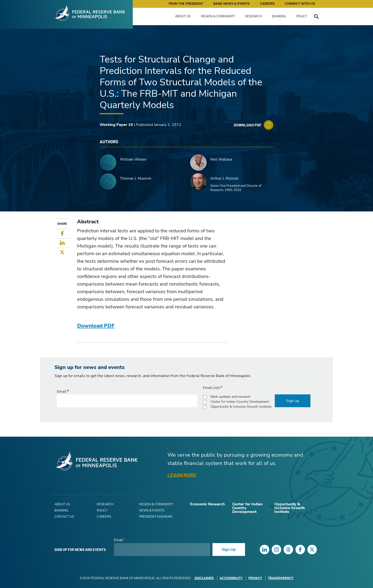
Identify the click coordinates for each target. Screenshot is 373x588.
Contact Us (64, 517)
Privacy (256, 578)
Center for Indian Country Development (240, 402)
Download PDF (96, 326)
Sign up (293, 401)
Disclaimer (204, 578)
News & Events (152, 511)
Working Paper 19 (116, 125)
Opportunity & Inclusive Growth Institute (241, 407)
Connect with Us (300, 4)
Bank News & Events (231, 4)
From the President (186, 4)
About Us (183, 16)
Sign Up (229, 550)
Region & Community (218, 16)
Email (62, 392)
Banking (279, 16)
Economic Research (208, 504)
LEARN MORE (182, 475)
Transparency (281, 578)
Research (254, 16)
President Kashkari (156, 517)
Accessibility (231, 578)
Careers (267, 4)
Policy (302, 16)
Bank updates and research (231, 397)
